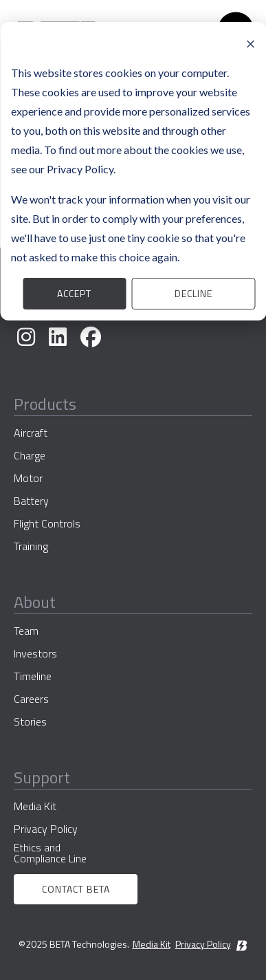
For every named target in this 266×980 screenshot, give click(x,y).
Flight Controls (47, 523)
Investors (35, 653)
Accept (74, 293)
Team (26, 631)
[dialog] (133, 171)
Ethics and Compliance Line (50, 853)
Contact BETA (76, 889)
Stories (30, 721)
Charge (30, 455)
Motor (28, 478)
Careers (31, 699)
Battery (31, 501)
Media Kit (35, 806)
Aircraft (31, 433)
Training (31, 546)
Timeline (33, 676)
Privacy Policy (46, 829)
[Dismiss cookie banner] (250, 43)
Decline (193, 293)
